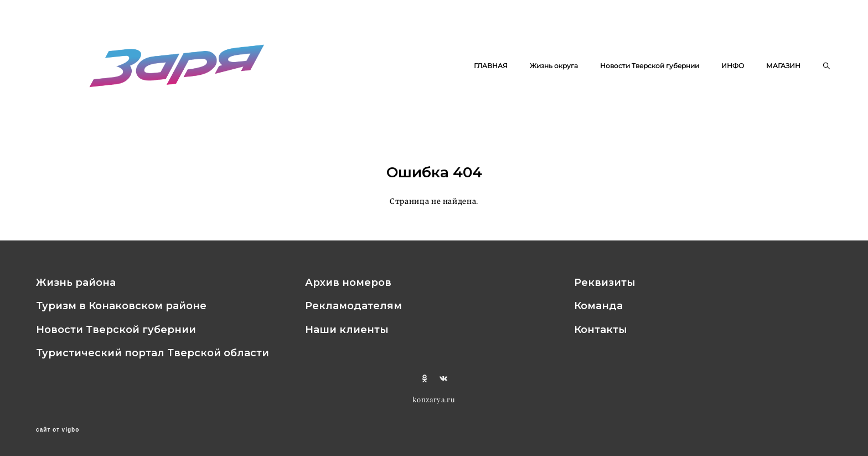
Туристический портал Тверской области (153, 353)
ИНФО (733, 66)
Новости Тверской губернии (650, 66)
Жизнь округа (554, 66)
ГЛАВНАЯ (491, 66)
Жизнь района (76, 283)
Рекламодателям (353, 306)
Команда (598, 306)
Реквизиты (605, 283)
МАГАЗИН (783, 66)
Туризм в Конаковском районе (121, 306)
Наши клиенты (347, 330)
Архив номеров (348, 283)
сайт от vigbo (58, 430)
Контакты (601, 330)
